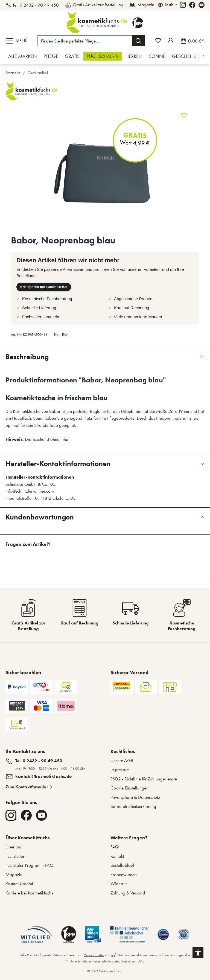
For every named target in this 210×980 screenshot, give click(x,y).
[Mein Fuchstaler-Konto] (171, 41)
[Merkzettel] (158, 41)
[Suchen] (138, 41)
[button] (198, 953)
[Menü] (18, 41)
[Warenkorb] (191, 41)
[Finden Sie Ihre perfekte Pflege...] (85, 41)
